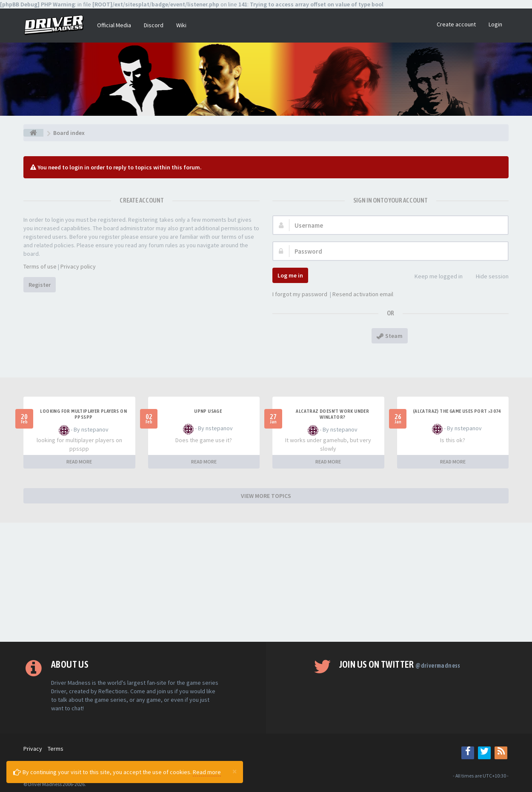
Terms (56, 749)
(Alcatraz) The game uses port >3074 (457, 411)
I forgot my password (300, 294)
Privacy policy (78, 266)
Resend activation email (363, 294)
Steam (390, 336)
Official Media (114, 25)
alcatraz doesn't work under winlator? (332, 414)
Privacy (33, 749)
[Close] (235, 771)
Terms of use (40, 266)
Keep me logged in (434, 277)
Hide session (488, 277)
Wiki (181, 25)
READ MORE (79, 462)
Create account (456, 24)
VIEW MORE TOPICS (266, 496)
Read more (207, 772)
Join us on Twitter (400, 664)
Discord (154, 25)
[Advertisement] (266, 582)
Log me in (290, 275)
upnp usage (208, 411)
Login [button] (495, 24)
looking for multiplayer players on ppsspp (83, 414)
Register (40, 285)
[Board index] (33, 133)
